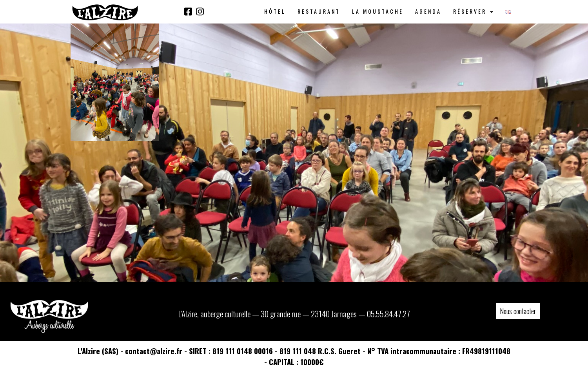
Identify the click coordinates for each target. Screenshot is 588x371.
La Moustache (378, 11)
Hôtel (275, 11)
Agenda (428, 11)
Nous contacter (518, 311)
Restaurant (319, 11)
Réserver (473, 11)
